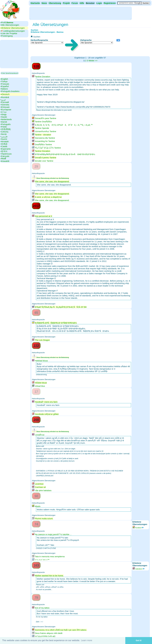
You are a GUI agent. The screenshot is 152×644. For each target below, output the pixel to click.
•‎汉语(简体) (6, 129)
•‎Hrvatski (5, 141)
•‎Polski (4, 127)
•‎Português (6, 124)
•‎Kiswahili (5, 161)
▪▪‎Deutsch (5, 94)
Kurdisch (138, 528)
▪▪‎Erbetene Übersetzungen (13, 28)
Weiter (91, 61)
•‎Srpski (4, 117)
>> (96, 61)
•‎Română (5, 97)
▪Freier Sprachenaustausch (10, 73)
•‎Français (5, 84)
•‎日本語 (4, 144)
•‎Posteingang (7, 36)
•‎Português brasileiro (10, 91)
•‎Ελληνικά (5, 107)
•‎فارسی (4, 137)
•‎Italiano (4, 89)
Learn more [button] (87, 640)
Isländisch (139, 569)
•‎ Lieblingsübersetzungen (13, 31)
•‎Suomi (4, 139)
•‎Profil (7, 22)
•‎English (4, 79)
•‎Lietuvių (4, 132)
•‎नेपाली (3, 159)
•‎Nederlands (6, 119)
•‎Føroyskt (5, 156)
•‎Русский (5, 102)
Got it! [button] (139, 640)
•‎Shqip (4, 114)
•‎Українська (6, 154)
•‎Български (6, 110)
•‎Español (5, 86)
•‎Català (4, 146)
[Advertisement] (80, 13)
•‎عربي (3, 100)
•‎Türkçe (4, 81)
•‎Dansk (4, 122)
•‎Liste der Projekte (9, 33)
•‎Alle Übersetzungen (10, 25)
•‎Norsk (4, 134)
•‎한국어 (4, 151)
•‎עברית (4, 112)
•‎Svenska (5, 105)
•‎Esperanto (6, 149)
